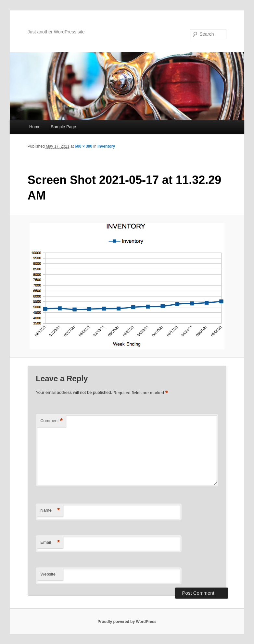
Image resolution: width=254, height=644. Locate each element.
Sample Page (63, 127)
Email (50, 543)
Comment (51, 421)
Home (35, 127)
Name (50, 510)
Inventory (106, 146)
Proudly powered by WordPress (127, 622)
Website (48, 574)
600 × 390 (83, 146)
